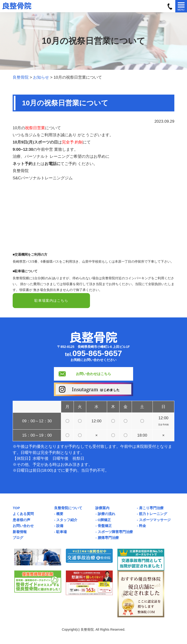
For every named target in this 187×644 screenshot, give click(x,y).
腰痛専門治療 (108, 538)
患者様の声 (21, 521)
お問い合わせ (23, 526)
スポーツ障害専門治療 (115, 532)
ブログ (18, 538)
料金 (142, 526)
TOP (16, 509)
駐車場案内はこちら (51, 301)
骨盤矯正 (105, 526)
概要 (60, 514)
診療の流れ (107, 514)
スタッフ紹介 (67, 521)
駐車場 (62, 532)
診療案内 (102, 509)
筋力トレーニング (153, 514)
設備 (60, 526)
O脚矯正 (104, 521)
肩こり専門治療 (151, 509)
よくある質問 (23, 514)
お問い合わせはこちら (93, 374)
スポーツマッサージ (155, 521)
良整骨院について (68, 509)
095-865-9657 (97, 354)
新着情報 (20, 532)
